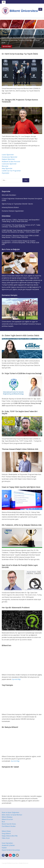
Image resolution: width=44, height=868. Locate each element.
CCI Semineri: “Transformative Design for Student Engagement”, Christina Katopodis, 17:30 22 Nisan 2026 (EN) (20, 243)
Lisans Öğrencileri (8, 155)
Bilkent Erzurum (7, 819)
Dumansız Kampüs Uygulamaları (13, 211)
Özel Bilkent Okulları (9, 826)
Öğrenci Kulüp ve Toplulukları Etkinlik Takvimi (17, 204)
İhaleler (4, 848)
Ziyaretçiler (6, 173)
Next (42, 34)
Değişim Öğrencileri (8, 159)
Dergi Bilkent (6, 834)
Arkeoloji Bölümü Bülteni (10, 207)
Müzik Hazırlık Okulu (9, 824)
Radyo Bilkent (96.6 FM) (10, 836)
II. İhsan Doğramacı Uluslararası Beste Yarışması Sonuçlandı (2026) (22, 199)
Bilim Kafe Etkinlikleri (9, 195)
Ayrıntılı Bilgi (7, 46)
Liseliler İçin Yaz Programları (11, 171)
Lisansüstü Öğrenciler (9, 164)
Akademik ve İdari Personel (11, 162)
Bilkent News (6, 831)
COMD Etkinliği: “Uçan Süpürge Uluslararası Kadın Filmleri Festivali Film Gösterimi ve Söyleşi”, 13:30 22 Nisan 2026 (21, 231)
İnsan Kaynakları (7, 843)
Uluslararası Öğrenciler (10, 157)
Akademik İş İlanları (8, 845)
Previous (2, 34)
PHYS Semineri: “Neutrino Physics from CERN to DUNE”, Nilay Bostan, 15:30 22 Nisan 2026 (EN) (21, 236)
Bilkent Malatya (7, 817)
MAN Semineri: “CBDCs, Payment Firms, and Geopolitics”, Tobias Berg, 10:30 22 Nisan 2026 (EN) (21, 221)
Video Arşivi (6, 838)
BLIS (3, 822)
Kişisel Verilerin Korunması (11, 850)
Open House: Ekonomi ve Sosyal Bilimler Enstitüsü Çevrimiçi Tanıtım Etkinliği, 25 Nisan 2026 (21, 40)
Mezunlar (5, 166)
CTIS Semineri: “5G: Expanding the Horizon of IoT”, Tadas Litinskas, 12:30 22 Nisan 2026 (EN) (21, 226)
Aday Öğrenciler (7, 168)
